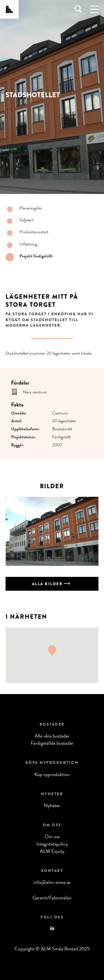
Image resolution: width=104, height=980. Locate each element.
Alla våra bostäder (52, 736)
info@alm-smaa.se (52, 882)
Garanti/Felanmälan (52, 898)
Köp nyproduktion (52, 774)
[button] (52, 650)
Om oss (52, 836)
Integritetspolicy (52, 844)
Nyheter (52, 805)
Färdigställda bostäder (52, 743)
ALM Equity (52, 851)
